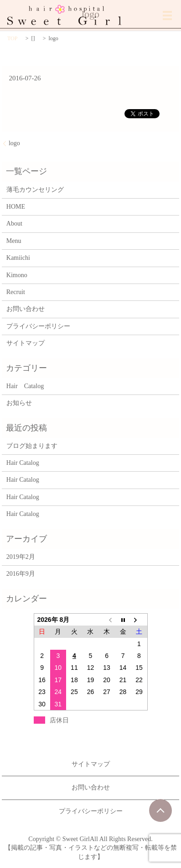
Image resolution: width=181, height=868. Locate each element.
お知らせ (19, 403)
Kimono (17, 275)
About (14, 224)
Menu (14, 241)
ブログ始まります (32, 446)
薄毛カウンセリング (35, 190)
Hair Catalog (25, 386)
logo (14, 143)
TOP (12, 38)
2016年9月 (21, 574)
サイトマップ (26, 343)
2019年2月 (21, 557)
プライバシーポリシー (38, 326)
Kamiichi (18, 258)
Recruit (16, 292)
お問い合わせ (26, 309)
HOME (16, 207)
